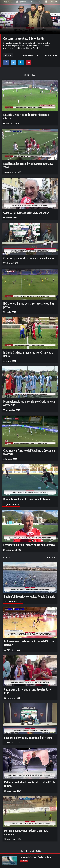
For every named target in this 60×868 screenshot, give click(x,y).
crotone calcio (51, 55)
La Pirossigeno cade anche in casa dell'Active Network (29, 643)
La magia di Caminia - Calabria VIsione (35, 857)
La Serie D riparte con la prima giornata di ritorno (27, 116)
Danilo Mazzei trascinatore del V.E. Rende (27, 499)
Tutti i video (52, 557)
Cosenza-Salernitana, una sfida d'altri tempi (29, 738)
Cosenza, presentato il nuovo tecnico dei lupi (29, 258)
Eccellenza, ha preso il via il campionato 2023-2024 (29, 165)
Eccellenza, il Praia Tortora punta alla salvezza (29, 545)
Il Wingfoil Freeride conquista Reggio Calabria (30, 596)
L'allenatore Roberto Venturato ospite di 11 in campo (30, 784)
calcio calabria (28, 55)
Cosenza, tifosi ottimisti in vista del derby (26, 212)
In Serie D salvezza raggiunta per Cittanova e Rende (28, 354)
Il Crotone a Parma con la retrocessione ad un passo (29, 305)
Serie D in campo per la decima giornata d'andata (26, 832)
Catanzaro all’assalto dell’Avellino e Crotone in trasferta (29, 452)
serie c (39, 55)
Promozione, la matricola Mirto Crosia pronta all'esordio (29, 403)
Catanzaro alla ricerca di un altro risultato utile (27, 691)
